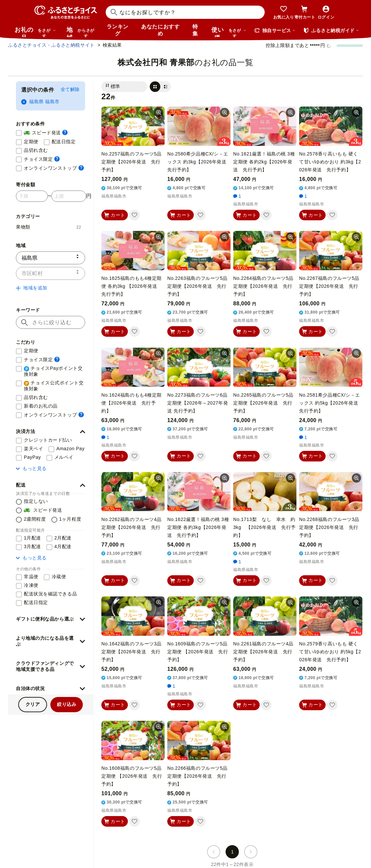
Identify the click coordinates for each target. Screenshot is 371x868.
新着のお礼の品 (41, 406)
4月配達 (63, 546)
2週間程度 (35, 519)
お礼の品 (35, 32)
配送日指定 (64, 142)
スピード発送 (46, 133)
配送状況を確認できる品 (50, 594)
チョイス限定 (42, 159)
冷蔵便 (59, 577)
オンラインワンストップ (54, 168)
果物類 (49, 227)
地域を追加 (32, 288)
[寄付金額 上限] (69, 196)
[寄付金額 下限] (32, 196)
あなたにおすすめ (160, 30)
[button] (51, 432)
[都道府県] (51, 258)
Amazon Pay (70, 449)
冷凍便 (31, 585)
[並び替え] (124, 87)
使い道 (229, 32)
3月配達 (32, 546)
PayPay (32, 457)
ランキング (118, 30)
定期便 (31, 142)
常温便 (31, 577)
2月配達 (63, 538)
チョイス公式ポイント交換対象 (54, 386)
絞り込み (67, 704)
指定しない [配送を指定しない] (36, 501)
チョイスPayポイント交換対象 (53, 371)
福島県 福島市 (40, 102)
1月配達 (32, 538)
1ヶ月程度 (70, 519)
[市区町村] (51, 273)
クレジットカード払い (48, 440)
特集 (195, 30)
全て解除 (70, 89)
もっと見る (31, 468)
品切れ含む (36, 150)
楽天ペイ (33, 449)
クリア (33, 704)
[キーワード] (51, 322)
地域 (81, 32)
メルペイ (64, 457)
